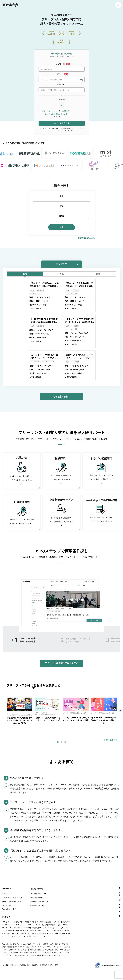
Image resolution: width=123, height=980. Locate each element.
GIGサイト (7, 922)
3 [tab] (65, 742)
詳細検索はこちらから (86, 238)
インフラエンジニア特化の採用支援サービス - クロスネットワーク (38, 928)
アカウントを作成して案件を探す (62, 663)
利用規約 (66, 111)
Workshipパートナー (10, 909)
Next (120, 711)
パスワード (59, 74)
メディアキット (8, 905)
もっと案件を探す (62, 397)
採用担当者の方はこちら (12, 901)
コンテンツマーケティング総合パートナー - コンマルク (28, 936)
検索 (62, 227)
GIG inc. (106, 965)
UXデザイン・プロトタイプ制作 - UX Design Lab (32, 922)
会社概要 (5, 965)
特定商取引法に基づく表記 (49, 965)
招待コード (62, 85)
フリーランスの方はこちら (13, 898)
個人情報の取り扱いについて (56, 114)
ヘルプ (5, 894)
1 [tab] (16, 640)
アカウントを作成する (62, 123)
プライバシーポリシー (50, 111)
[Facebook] (120, 916)
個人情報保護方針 (33, 965)
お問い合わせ (14, 965)
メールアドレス (59, 64)
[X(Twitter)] (120, 912)
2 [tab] (62, 640)
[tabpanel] (20, 714)
